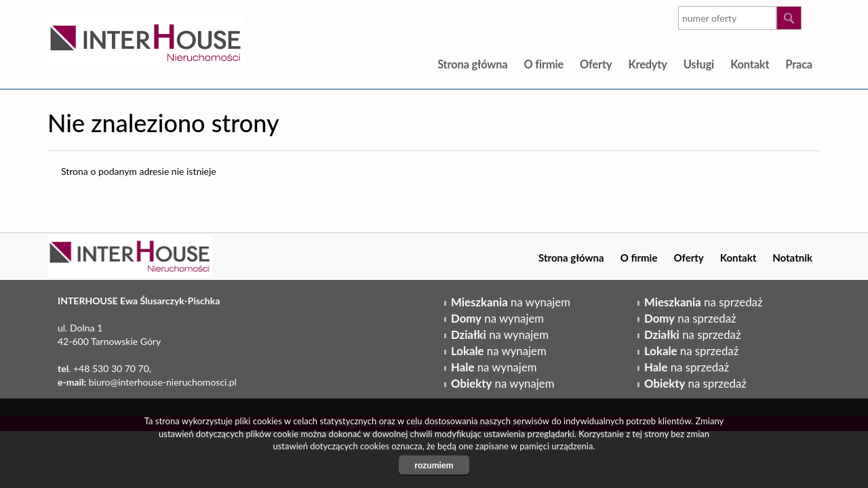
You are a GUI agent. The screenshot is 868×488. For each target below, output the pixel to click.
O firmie (544, 64)
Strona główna (472, 64)
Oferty (596, 64)
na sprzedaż (703, 302)
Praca (799, 64)
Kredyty (647, 64)
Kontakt (750, 64)
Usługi (699, 64)
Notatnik (792, 258)
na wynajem (511, 302)
